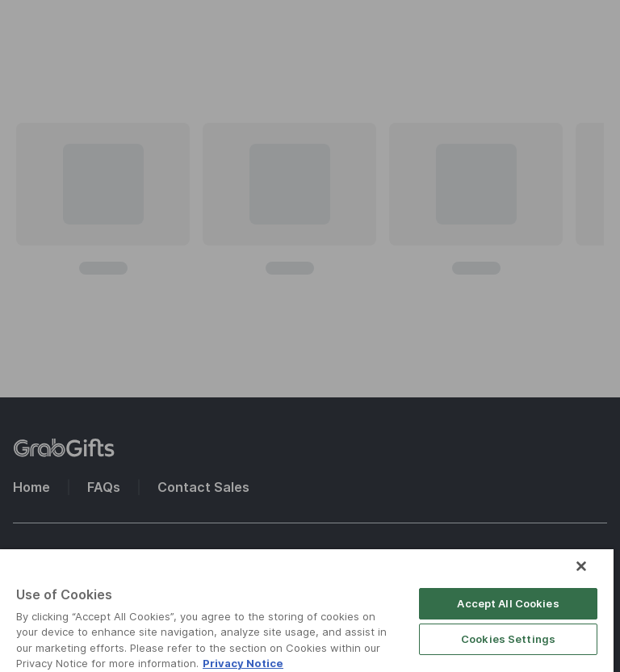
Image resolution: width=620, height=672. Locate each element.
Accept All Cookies (508, 603)
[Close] (581, 566)
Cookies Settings (508, 639)
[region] (307, 611)
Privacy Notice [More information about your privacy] (243, 663)
